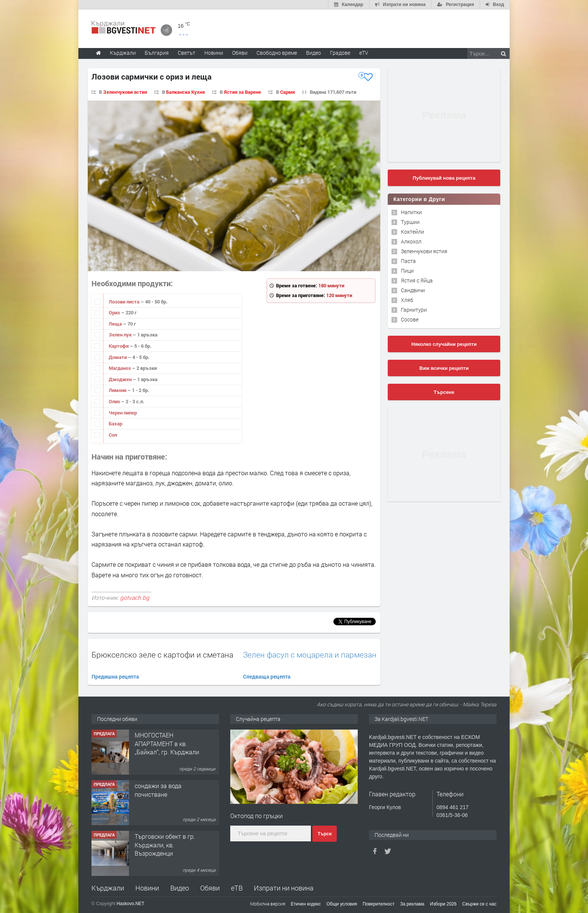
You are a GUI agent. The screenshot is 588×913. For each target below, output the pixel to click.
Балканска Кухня (185, 92)
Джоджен (121, 379)
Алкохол (411, 241)
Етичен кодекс (306, 904)
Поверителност (379, 904)
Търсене (444, 392)
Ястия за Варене (242, 92)
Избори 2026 (443, 904)
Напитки (411, 212)
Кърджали (108, 888)
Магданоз (120, 368)
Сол (113, 435)
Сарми (287, 92)
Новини (214, 53)
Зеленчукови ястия (125, 92)
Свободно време (277, 53)
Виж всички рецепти (444, 368)
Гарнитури (414, 310)
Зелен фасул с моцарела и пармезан (310, 655)
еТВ (237, 888)
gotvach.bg (135, 598)
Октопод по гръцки (256, 816)
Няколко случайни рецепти (444, 344)
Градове (340, 53)
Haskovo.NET (130, 904)
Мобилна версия (268, 904)
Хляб (407, 300)
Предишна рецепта (115, 676)
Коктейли (412, 232)
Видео (180, 888)
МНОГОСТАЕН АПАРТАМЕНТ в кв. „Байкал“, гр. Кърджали (167, 743)
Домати (118, 357)
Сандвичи (413, 290)
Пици (407, 271)
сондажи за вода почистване (158, 790)
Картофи (119, 346)
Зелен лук (121, 335)
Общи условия (342, 904)
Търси (325, 834)
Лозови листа (125, 302)
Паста (408, 261)
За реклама (412, 904)
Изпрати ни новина (284, 888)
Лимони (118, 390)
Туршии (410, 222)
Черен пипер (123, 413)
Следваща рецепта (267, 676)
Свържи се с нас (479, 904)
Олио (115, 401)
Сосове (410, 319)
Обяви (210, 888)
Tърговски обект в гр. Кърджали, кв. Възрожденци (165, 845)
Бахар (115, 423)
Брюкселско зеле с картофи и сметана (162, 655)
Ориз (115, 312)
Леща (116, 324)
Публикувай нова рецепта (444, 178)
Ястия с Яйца (417, 280)
